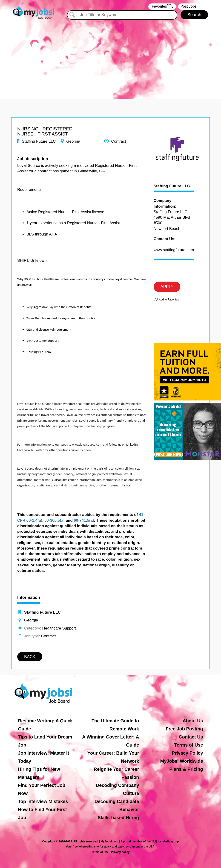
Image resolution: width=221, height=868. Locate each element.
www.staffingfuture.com (174, 250)
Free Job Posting (184, 729)
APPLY (167, 287)
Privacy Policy (187, 753)
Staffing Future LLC (172, 186)
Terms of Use (189, 745)
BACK (30, 657)
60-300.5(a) (55, 520)
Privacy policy (120, 852)
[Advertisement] (110, 55)
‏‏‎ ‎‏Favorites (162, 7)
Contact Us (191, 737)
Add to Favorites (169, 300)
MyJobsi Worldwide (182, 761)
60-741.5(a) (84, 520)
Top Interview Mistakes (43, 801)
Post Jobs (189, 6)
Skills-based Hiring (118, 818)
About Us (193, 721)
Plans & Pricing (186, 769)
